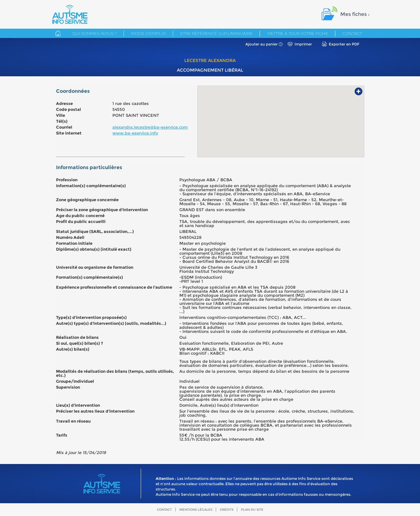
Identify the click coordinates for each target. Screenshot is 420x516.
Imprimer (303, 44)
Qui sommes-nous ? (94, 33)
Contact (352, 33)
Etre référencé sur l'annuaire (217, 33)
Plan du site (252, 510)
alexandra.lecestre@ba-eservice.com (150, 127)
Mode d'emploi (149, 33)
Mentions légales (196, 510)
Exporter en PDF (344, 44)
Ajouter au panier (262, 44)
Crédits (227, 510)
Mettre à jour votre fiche (298, 33)
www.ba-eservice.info (135, 133)
